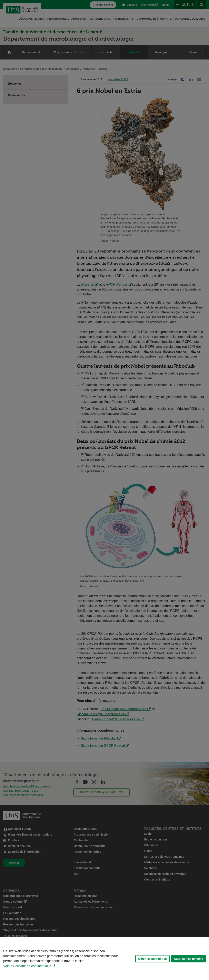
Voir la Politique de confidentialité (27, 966)
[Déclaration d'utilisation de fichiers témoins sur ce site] (104, 959)
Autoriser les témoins (188, 959)
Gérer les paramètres (152, 959)
